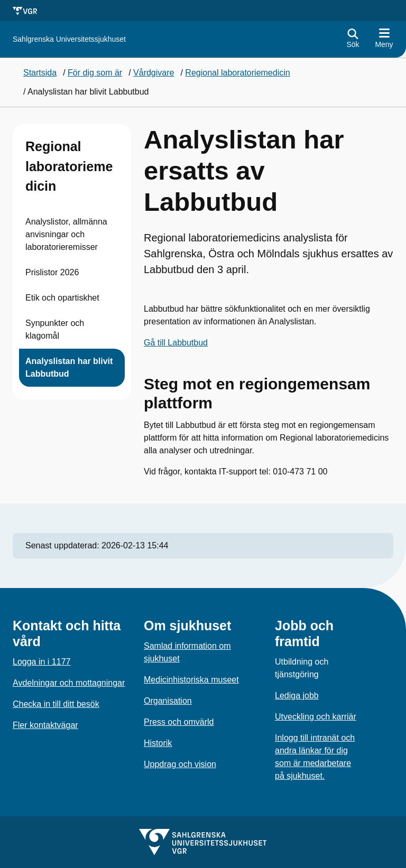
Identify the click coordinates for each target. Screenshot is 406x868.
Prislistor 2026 (52, 272)
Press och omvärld (179, 722)
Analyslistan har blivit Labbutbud (69, 367)
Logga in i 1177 (41, 662)
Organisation (168, 701)
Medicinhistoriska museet (191, 680)
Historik (158, 743)
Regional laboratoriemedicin (69, 166)
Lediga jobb (297, 696)
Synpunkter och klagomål (55, 329)
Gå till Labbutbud (176, 343)
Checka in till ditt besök (56, 704)
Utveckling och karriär (316, 717)
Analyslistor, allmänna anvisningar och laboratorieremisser (66, 234)
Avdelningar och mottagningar (69, 683)
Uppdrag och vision (180, 764)
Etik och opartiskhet (62, 298)
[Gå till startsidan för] (69, 39)
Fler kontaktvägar (45, 725)
